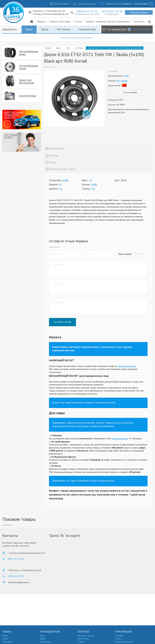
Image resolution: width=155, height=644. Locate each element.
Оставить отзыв (62, 322)
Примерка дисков (86, 636)
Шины (29, 29)
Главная (48, 48)
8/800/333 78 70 (87, 11)
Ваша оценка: (125, 254)
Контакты (139, 21)
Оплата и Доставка (60, 21)
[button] (145, 254)
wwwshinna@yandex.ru (19, 582)
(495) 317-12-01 (16, 559)
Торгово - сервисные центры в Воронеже (108, 21)
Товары (41, 21)
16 (61, 189)
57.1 (93, 189)
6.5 (60, 184)
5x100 (94, 184)
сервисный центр (120, 438)
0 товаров (127, 4)
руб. (146, 4)
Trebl (68, 48)
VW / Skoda (79, 48)
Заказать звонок (139, 12)
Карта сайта (83, 639)
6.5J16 (65, 180)
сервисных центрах (127, 366)
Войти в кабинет (62, 4)
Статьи (78, 21)
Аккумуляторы (87, 29)
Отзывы (81, 642)
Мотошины (64, 29)
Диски (45, 29)
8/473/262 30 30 (112, 11)
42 (91, 180)
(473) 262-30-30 (16, 576)
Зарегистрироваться (87, 4)
